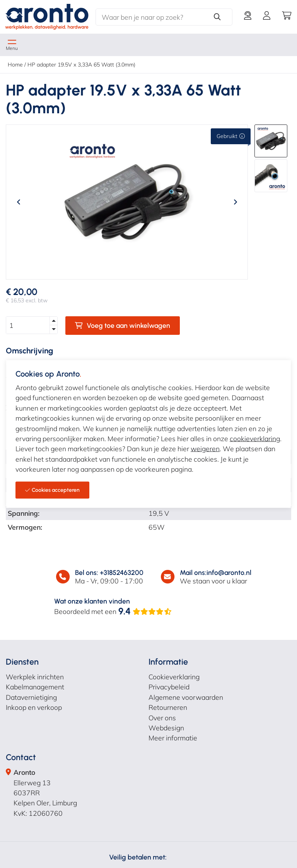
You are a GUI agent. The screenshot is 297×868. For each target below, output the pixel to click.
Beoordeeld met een (113, 611)
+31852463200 (122, 572)
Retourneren (168, 707)
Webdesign (166, 728)
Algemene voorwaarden (186, 697)
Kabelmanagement (35, 687)
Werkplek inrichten (35, 677)
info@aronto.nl (229, 572)
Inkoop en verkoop (34, 707)
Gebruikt (231, 136)
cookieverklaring (255, 438)
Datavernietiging (31, 697)
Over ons (162, 718)
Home (15, 65)
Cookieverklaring (174, 677)
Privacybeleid (169, 687)
